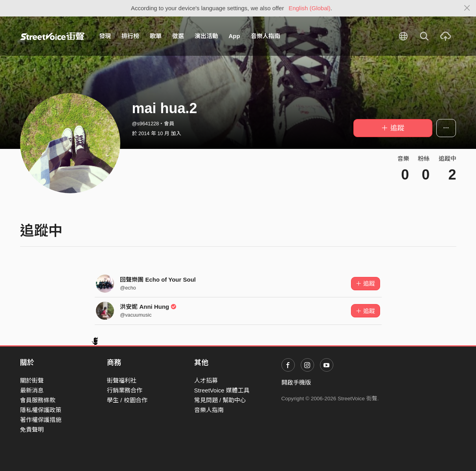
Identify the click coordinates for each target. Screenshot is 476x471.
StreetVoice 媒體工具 (222, 390)
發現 (105, 36)
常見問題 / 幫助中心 (220, 400)
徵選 (178, 36)
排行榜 (130, 36)
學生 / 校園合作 (127, 400)
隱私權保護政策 (41, 410)
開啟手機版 (296, 382)
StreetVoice (52, 36)
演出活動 (206, 36)
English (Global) (310, 8)
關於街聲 (32, 380)
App (234, 36)
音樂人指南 (266, 36)
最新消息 (32, 390)
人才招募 (206, 380)
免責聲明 (32, 430)
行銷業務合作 (125, 390)
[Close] (467, 8)
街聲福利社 (122, 380)
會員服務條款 (38, 400)
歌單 (156, 36)
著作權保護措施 (41, 420)
